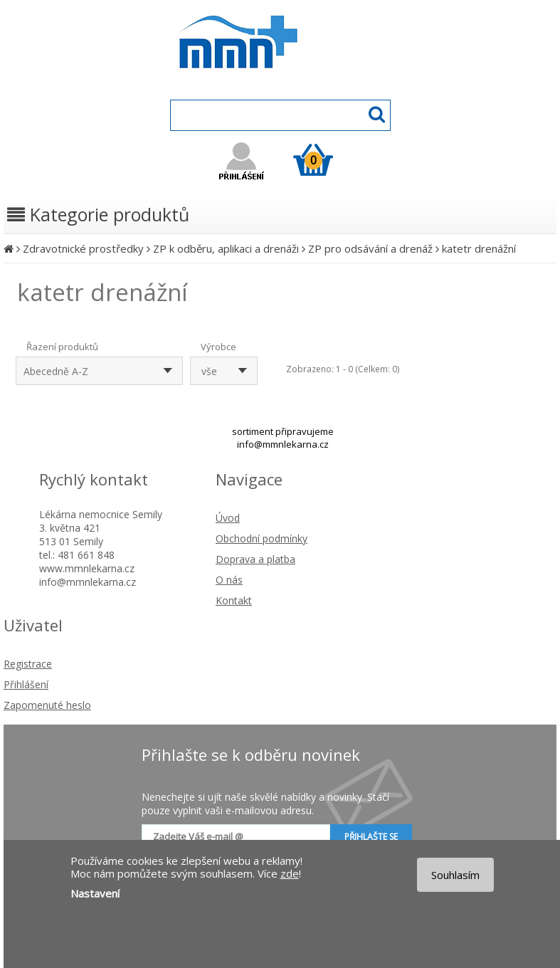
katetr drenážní (479, 248)
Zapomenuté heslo (47, 705)
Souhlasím (455, 875)
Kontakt (234, 600)
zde (290, 873)
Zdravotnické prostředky (83, 248)
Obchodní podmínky (261, 538)
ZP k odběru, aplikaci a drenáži (226, 248)
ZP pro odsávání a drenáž (370, 248)
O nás (229, 580)
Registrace (28, 664)
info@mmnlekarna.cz (283, 444)
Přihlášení (26, 684)
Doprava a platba (255, 559)
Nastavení (95, 893)
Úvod (228, 518)
